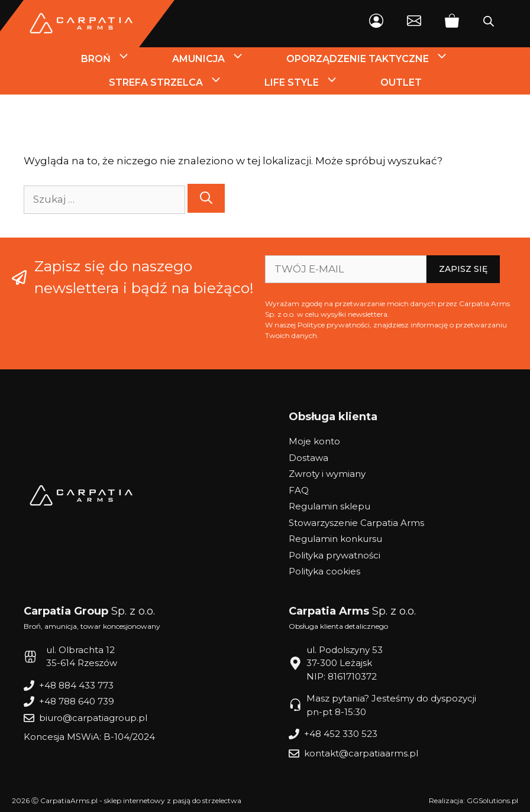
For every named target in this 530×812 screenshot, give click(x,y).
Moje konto (314, 441)
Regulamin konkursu (335, 539)
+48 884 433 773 (76, 685)
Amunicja (219, 59)
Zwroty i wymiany (327, 474)
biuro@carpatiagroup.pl (93, 718)
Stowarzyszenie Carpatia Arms (356, 523)
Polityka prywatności (335, 555)
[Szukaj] (206, 198)
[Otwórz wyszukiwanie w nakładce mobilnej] (489, 24)
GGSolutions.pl (492, 800)
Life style (312, 83)
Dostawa (308, 458)
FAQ (299, 490)
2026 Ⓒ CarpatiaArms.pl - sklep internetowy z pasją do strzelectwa (127, 800)
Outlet (401, 82)
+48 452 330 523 (341, 734)
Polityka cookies (324, 571)
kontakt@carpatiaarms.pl (361, 753)
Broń (116, 59)
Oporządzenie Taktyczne (378, 59)
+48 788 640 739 (77, 701)
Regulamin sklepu (329, 506)
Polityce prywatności (334, 325)
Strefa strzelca (176, 83)
